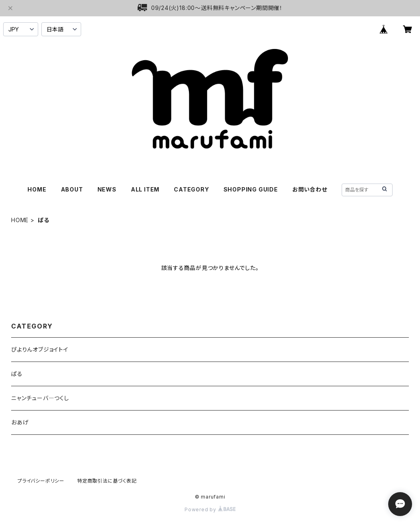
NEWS (107, 189)
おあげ (20, 422)
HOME (37, 189)
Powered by (210, 509)
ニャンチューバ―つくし (40, 398)
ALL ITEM (145, 189)
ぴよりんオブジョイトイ (40, 349)
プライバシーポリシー (41, 481)
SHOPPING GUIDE (251, 189)
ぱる (17, 374)
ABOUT (72, 189)
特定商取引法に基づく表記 (107, 481)
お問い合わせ (310, 189)
